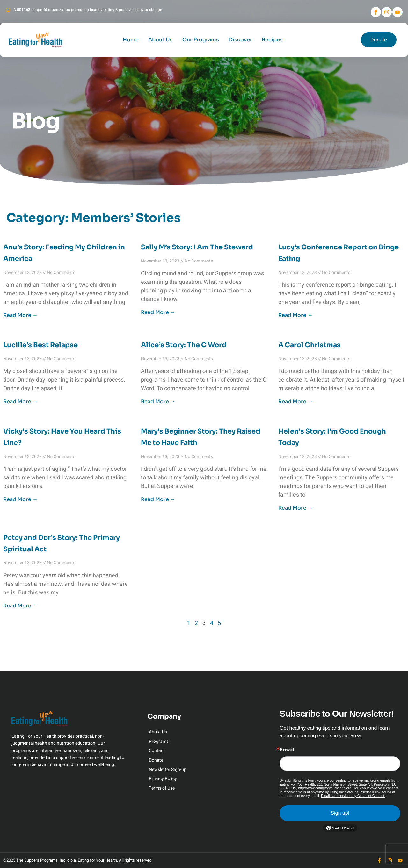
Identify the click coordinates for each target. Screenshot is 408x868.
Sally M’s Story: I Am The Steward (197, 247)
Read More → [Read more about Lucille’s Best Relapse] (20, 402)
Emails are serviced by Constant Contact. (353, 796)
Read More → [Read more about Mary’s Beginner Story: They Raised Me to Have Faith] (158, 499)
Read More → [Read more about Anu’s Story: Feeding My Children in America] (20, 315)
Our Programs (201, 40)
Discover (240, 40)
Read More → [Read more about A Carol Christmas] (295, 402)
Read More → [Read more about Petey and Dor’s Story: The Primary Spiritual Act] (20, 606)
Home (131, 40)
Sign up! (340, 813)
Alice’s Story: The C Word (184, 345)
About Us (160, 40)
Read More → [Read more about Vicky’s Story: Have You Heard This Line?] (20, 499)
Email (287, 750)
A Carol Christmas (310, 345)
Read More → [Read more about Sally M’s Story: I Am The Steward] (158, 312)
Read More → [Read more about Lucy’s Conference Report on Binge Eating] (295, 315)
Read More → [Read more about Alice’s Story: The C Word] (158, 402)
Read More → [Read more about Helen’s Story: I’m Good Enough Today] (295, 508)
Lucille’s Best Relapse (40, 345)
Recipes (272, 40)
